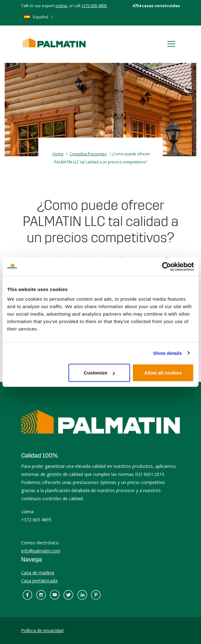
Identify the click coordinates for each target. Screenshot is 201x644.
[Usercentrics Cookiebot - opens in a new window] (167, 266)
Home (58, 154)
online (61, 6)
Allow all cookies (163, 373)
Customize (99, 373)
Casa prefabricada (39, 581)
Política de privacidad (42, 630)
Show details (168, 353)
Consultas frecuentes (88, 154)
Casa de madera (38, 573)
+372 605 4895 (94, 6)
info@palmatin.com (41, 551)
